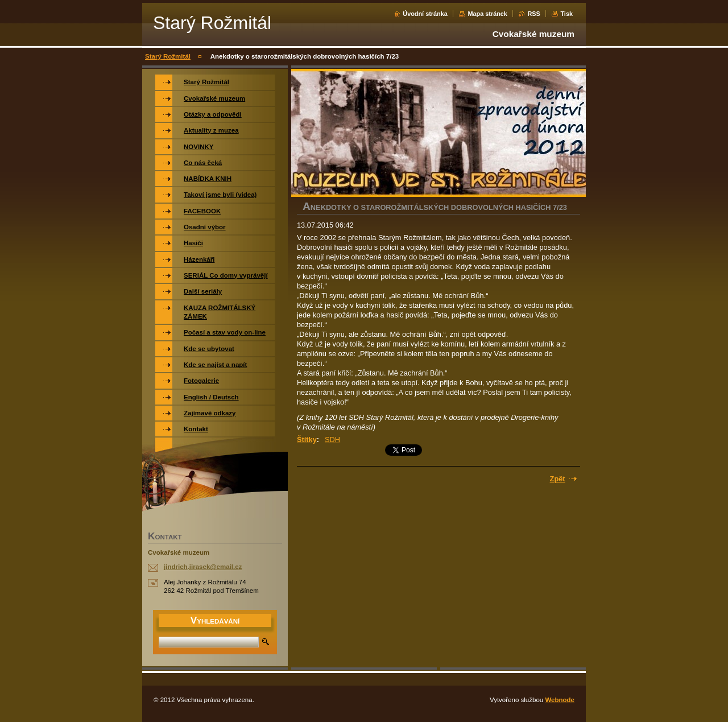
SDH (332, 440)
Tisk (566, 14)
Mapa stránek (487, 14)
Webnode (560, 700)
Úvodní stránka (425, 14)
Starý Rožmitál (168, 56)
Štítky (307, 440)
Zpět (558, 479)
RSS (533, 14)
